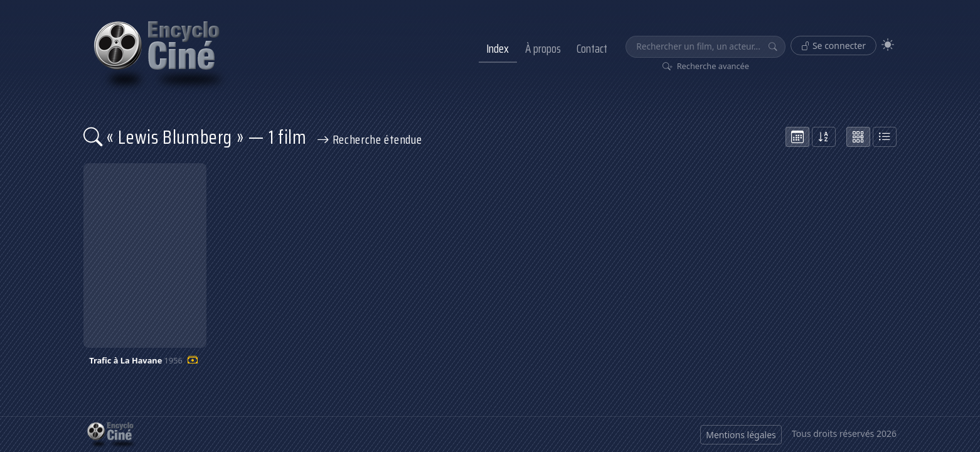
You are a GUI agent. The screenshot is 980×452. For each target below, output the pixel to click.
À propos (543, 48)
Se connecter (834, 46)
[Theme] (888, 45)
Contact (592, 48)
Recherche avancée (706, 66)
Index (498, 48)
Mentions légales (741, 435)
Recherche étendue (370, 139)
